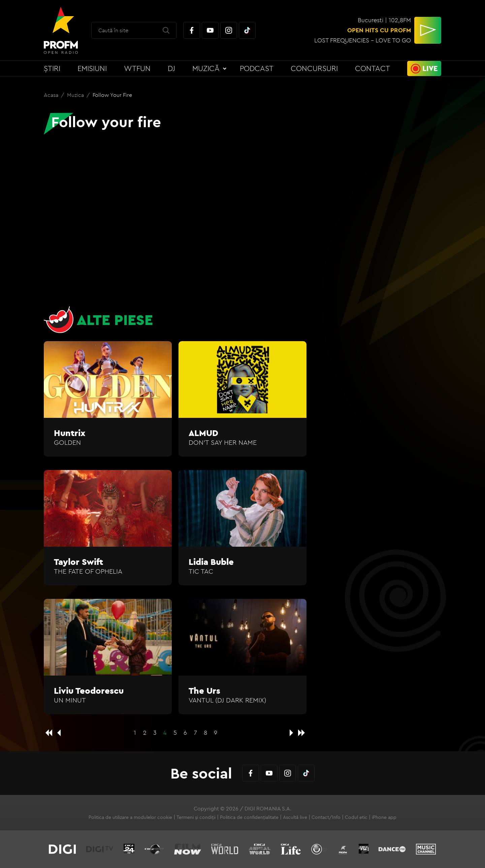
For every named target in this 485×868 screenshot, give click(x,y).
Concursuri (314, 68)
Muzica (76, 95)
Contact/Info (326, 817)
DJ (171, 68)
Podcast (257, 68)
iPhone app (384, 817)
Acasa (52, 95)
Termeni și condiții (196, 817)
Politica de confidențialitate (249, 817)
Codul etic (356, 817)
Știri (52, 68)
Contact (373, 68)
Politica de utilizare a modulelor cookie (130, 817)
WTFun (137, 68)
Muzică (206, 68)
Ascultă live (295, 817)
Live (430, 68)
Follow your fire (112, 95)
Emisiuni (92, 68)
